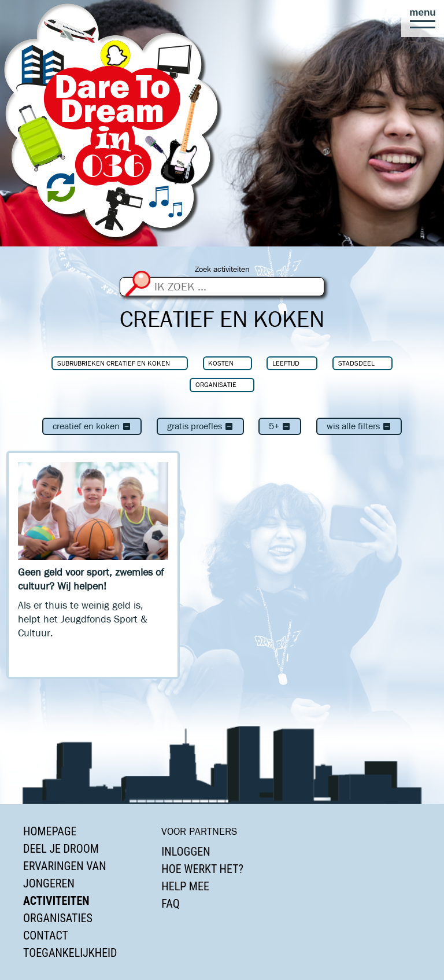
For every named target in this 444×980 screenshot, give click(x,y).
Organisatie (216, 384)
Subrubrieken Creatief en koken (114, 363)
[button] (423, 19)
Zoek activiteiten (222, 269)
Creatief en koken (92, 426)
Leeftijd (286, 363)
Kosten (221, 363)
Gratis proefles (200, 426)
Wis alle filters (359, 426)
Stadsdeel (356, 363)
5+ (280, 426)
